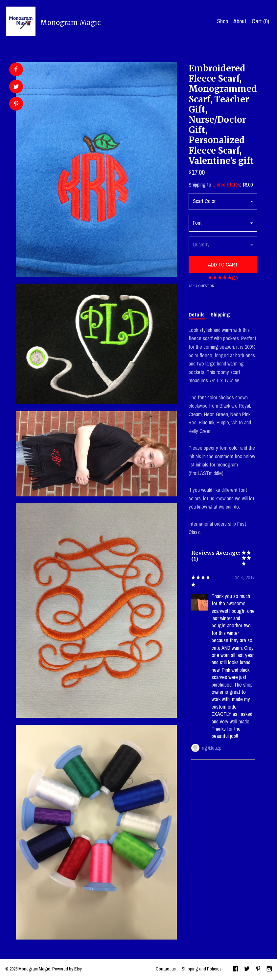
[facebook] (236, 969)
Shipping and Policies (202, 969)
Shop (222, 21)
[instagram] (269, 969)
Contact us (166, 969)
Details (197, 314)
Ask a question (201, 286)
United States (226, 185)
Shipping (220, 314)
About (240, 21)
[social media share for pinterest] (16, 104)
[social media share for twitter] (16, 87)
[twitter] (247, 969)
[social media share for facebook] (16, 69)
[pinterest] (258, 969)
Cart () (260, 21)
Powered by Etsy (67, 969)
